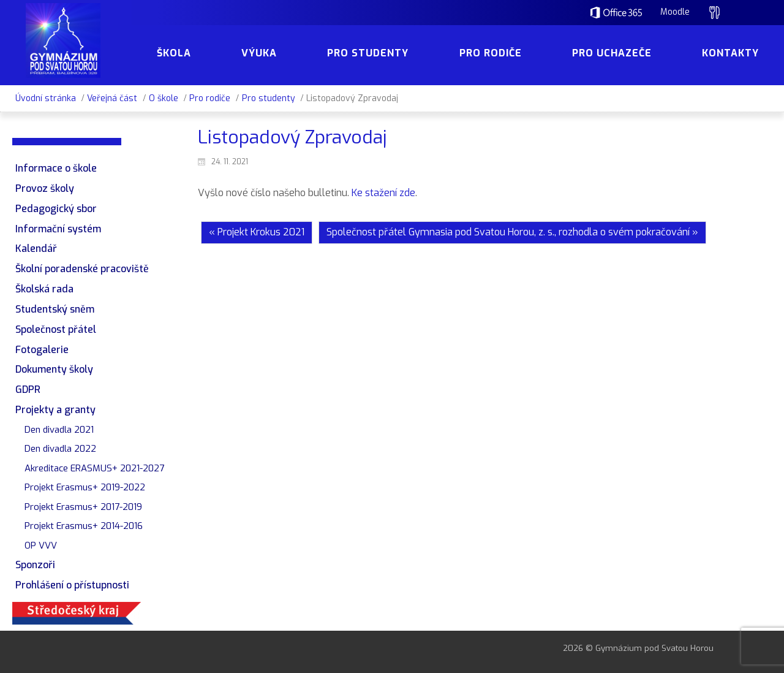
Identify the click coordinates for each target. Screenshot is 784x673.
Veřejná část (112, 98)
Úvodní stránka (46, 98)
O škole (164, 98)
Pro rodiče (210, 98)
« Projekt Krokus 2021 (257, 232)
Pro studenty (269, 98)
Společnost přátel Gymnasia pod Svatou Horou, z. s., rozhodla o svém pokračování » (512, 232)
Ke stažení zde (383, 193)
